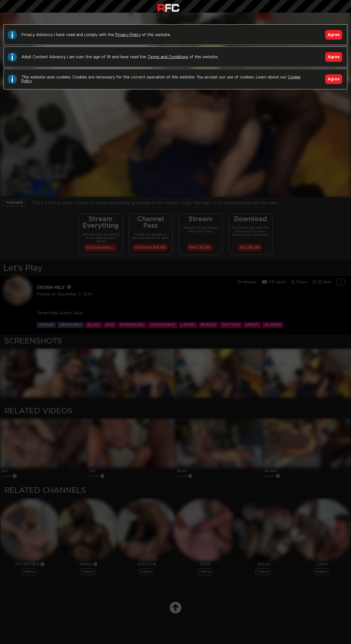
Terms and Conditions (168, 57)
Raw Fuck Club (168, 7)
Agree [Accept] (334, 35)
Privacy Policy (128, 35)
